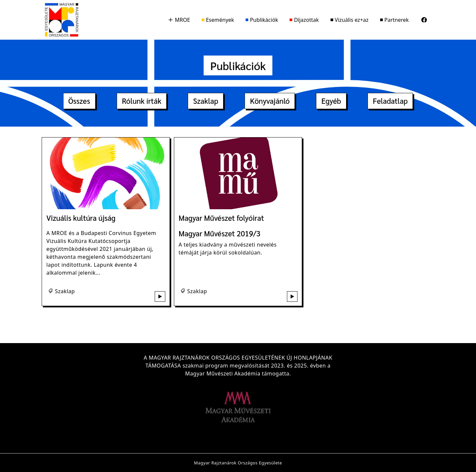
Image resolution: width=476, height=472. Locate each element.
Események (218, 20)
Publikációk (262, 20)
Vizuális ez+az (350, 20)
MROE (179, 20)
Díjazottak (304, 20)
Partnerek (395, 20)
